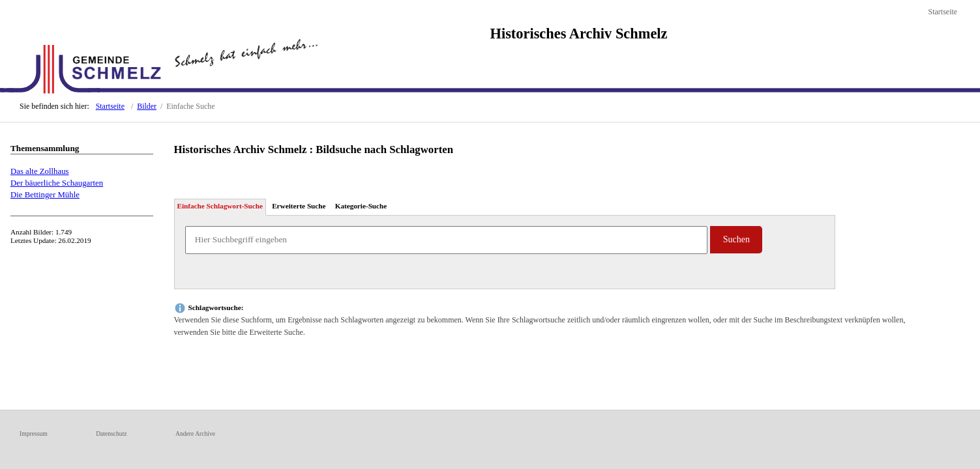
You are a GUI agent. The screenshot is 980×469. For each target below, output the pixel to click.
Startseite (943, 12)
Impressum (34, 433)
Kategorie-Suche (361, 206)
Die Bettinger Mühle (45, 195)
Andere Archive (195, 433)
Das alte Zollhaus (40, 171)
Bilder (147, 106)
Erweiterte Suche (299, 206)
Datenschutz (111, 433)
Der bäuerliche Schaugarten (57, 183)
